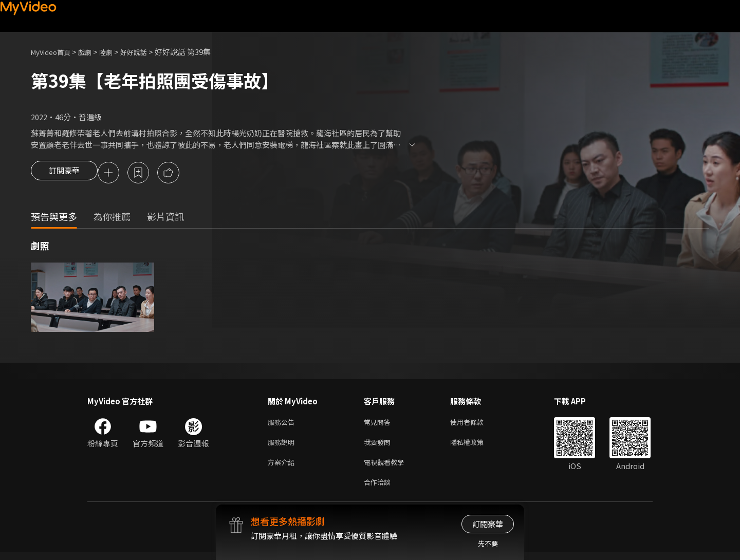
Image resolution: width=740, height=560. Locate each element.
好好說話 (147, 52)
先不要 (488, 543)
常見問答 (379, 424)
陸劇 (116, 52)
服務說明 (283, 446)
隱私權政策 (476, 446)
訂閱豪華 (64, 174)
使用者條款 (476, 424)
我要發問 (379, 446)
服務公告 (283, 424)
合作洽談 (379, 489)
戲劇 (93, 52)
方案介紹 (283, 467)
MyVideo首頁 (54, 52)
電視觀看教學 (387, 467)
